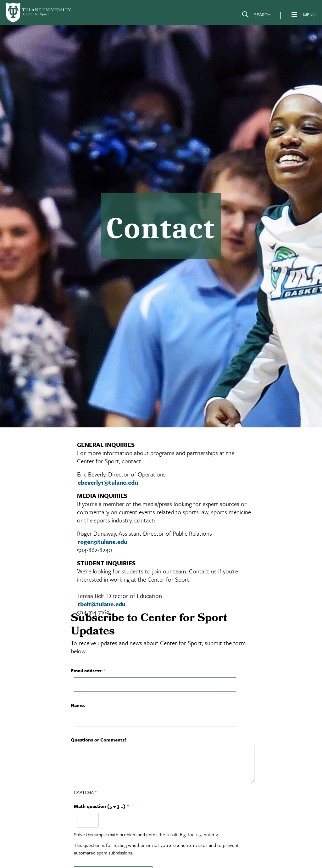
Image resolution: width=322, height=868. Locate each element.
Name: (78, 705)
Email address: (87, 670)
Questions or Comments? (99, 740)
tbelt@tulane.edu (102, 604)
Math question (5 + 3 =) (100, 806)
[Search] (256, 16)
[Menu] (294, 14)
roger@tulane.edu (103, 541)
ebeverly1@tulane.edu (108, 482)
